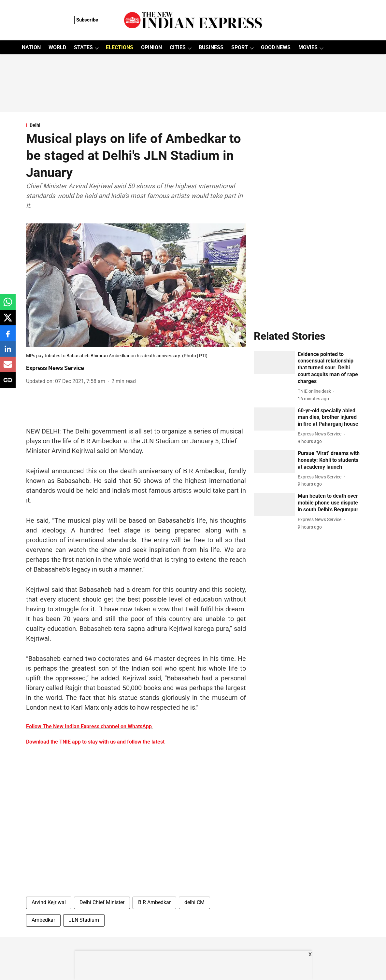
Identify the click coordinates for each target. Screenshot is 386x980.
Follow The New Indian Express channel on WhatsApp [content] (89, 726)
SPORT (240, 47)
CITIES (178, 47)
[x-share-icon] (8, 321)
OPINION (151, 47)
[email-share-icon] (8, 368)
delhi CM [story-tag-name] (194, 902)
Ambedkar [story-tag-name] (43, 920)
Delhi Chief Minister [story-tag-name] (102, 902)
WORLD (57, 47)
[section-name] (136, 125)
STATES (83, 47)
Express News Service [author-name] (55, 368)
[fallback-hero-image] (274, 363)
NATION (31, 47)
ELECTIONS (120, 47)
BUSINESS (211, 47)
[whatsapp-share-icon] (8, 305)
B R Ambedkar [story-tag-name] (154, 902)
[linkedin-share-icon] (8, 352)
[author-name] (316, 391)
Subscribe (87, 20)
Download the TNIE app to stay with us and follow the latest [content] (95, 742)
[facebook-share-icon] (8, 337)
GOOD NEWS (276, 47)
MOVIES (308, 47)
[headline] (329, 368)
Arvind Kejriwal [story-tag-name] (49, 902)
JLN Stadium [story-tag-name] (84, 920)
